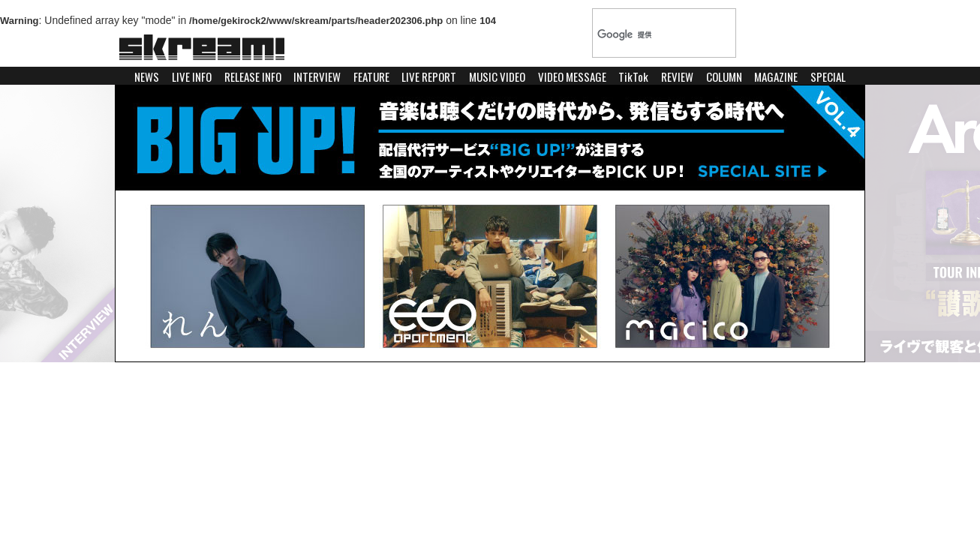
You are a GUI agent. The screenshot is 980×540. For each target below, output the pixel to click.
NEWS (147, 76)
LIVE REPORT (429, 76)
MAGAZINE (776, 76)
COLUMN (724, 76)
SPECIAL (828, 76)
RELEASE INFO (253, 76)
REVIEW (677, 76)
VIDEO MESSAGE (572, 76)
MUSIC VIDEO (497, 76)
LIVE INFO (192, 76)
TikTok (633, 76)
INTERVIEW (317, 76)
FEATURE (371, 76)
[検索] (649, 34)
